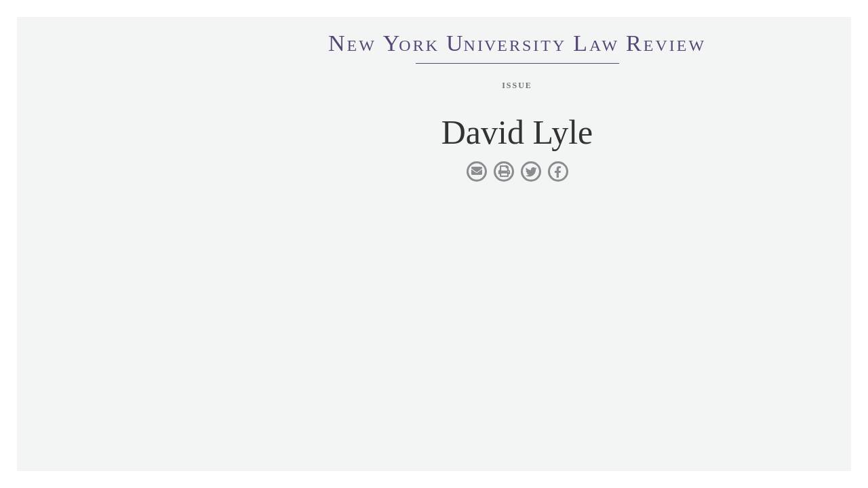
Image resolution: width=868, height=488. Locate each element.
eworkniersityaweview (517, 45)
